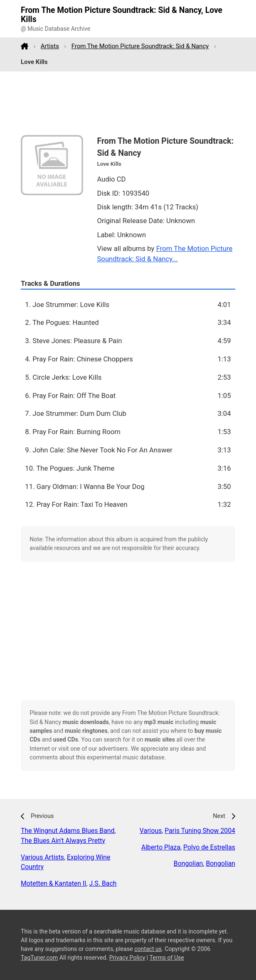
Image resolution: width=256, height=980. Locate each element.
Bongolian (188, 863)
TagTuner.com (39, 958)
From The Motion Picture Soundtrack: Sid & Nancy (140, 46)
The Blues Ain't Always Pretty (63, 841)
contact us (148, 949)
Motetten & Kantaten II (54, 883)
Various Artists (42, 857)
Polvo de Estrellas (209, 847)
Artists (50, 46)
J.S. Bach (103, 883)
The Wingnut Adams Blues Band (68, 831)
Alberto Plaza (161, 847)
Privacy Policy (127, 958)
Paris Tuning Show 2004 (200, 831)
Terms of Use (166, 958)
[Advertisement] (128, 103)
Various (151, 831)
